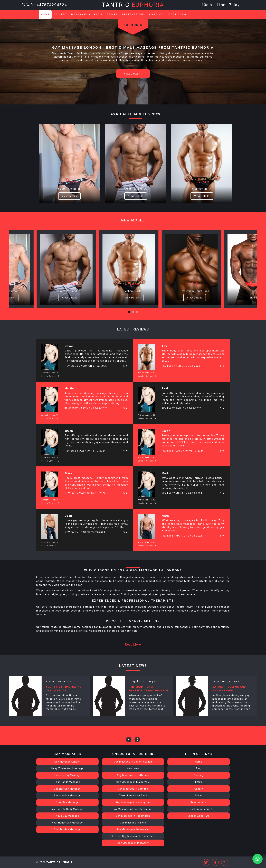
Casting (156, 15)
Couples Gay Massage (67, 789)
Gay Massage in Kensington (133, 802)
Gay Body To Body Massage (67, 809)
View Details (69, 196)
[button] (129, 312)
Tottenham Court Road (133, 796)
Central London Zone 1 (199, 809)
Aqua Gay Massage (67, 816)
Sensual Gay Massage (67, 796)
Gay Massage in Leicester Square (133, 809)
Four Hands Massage (67, 782)
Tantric (133, 5)
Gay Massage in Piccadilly (133, 843)
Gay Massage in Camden (133, 789)
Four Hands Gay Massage (67, 823)
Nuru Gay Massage (67, 802)
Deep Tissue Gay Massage (67, 768)
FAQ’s (98, 15)
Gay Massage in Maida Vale (133, 782)
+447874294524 (50, 5)
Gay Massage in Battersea (133, 775)
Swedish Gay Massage (67, 775)
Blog (199, 768)
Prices (113, 15)
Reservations (134, 15)
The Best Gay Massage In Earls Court (133, 836)
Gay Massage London (67, 762)
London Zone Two (199, 816)
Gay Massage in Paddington (133, 816)
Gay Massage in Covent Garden (133, 762)
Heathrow (133, 768)
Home (45, 15)
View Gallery (133, 74)
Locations (176, 15)
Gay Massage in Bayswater (133, 829)
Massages (81, 15)
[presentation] (129, 740)
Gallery (60, 15)
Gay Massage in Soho (133, 823)
